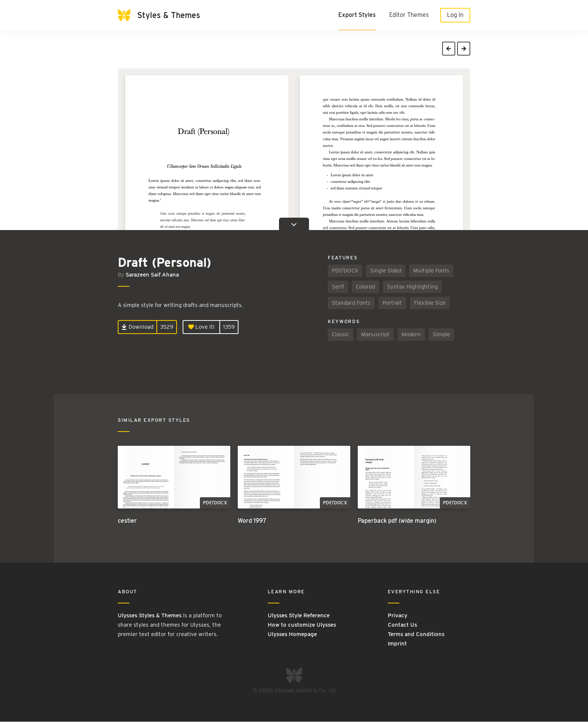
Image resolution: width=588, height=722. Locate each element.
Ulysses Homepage (292, 634)
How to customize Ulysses (302, 625)
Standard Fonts (351, 303)
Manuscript (375, 334)
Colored (365, 287)
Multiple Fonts (431, 271)
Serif (338, 287)
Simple (441, 334)
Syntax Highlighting (412, 287)
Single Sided (386, 271)
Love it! (201, 327)
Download (137, 327)
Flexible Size (430, 303)
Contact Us (402, 625)
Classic (340, 334)
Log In (455, 15)
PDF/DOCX (345, 271)
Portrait (392, 303)
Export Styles (357, 15)
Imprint (397, 644)
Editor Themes (409, 15)
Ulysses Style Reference (299, 615)
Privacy (397, 615)
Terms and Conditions (416, 634)
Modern (411, 334)
